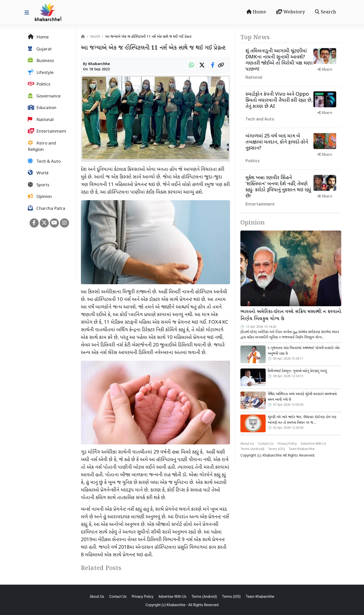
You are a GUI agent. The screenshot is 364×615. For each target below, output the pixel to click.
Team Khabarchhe (302, 449)
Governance (44, 96)
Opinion (40, 197)
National (41, 120)
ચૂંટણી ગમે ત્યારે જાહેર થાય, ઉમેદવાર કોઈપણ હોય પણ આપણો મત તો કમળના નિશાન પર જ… (302, 420)
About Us (247, 444)
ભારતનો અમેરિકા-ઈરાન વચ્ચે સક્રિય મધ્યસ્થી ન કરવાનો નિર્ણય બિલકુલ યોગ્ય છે (291, 315)
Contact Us (266, 444)
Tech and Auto (260, 120)
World (38, 173)
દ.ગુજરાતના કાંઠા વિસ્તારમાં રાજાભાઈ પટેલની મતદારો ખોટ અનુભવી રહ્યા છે (304, 351)
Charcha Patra (47, 209)
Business (41, 61)
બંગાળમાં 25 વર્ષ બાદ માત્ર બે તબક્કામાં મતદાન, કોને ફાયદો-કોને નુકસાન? (277, 142)
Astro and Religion (42, 147)
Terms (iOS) (276, 449)
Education (42, 108)
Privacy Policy (287, 444)
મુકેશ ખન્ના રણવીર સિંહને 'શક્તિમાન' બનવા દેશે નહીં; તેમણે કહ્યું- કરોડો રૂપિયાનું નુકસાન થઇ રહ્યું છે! (278, 187)
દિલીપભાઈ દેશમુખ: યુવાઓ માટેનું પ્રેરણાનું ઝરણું (297, 371)
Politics (39, 84)
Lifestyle (41, 73)
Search (326, 12)
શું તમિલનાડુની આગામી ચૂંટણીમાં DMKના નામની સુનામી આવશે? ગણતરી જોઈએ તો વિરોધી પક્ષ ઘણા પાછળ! (279, 60)
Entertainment (47, 131)
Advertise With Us (313, 444)
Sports (39, 185)
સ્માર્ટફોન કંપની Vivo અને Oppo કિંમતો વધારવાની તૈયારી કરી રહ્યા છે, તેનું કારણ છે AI (279, 100)
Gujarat (40, 49)
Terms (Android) (252, 449)
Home (256, 12)
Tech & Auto (44, 161)
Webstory (291, 12)
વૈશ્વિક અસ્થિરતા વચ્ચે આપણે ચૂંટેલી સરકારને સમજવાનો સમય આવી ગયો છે (302, 397)
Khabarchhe (99, 64)
